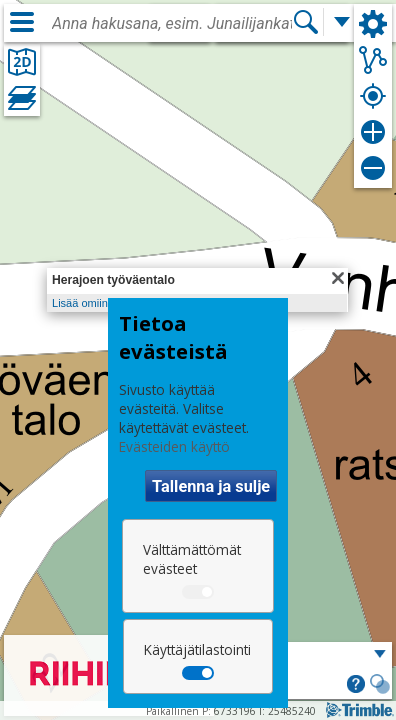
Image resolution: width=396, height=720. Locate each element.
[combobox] (172, 24)
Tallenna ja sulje (211, 486)
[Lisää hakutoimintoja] (342, 22)
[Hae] (306, 22)
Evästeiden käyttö (174, 446)
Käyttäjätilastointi (197, 649)
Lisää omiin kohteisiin (104, 303)
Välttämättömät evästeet (192, 559)
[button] (356, 686)
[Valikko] (22, 22)
